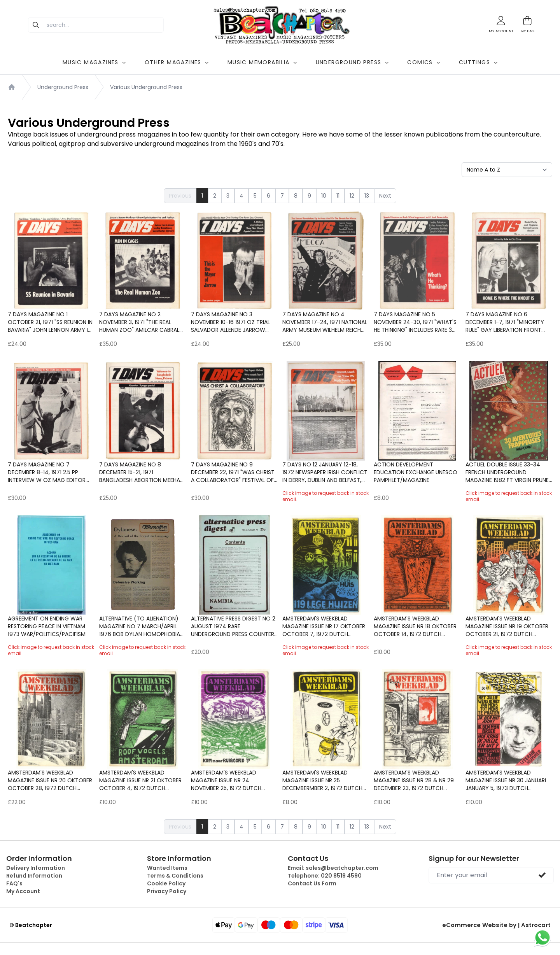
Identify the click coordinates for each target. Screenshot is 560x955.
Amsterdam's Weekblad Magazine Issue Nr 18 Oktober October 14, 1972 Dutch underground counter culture (415, 626)
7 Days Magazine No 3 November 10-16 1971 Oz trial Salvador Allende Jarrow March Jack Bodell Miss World (230, 322)
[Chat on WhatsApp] (542, 937)
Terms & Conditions (175, 876)
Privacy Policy (167, 891)
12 (352, 196)
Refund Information (34, 876)
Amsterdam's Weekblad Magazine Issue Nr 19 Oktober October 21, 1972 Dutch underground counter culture (507, 626)
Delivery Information (36, 868)
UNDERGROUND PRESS (352, 62)
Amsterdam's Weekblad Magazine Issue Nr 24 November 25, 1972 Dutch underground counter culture (226, 780)
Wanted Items (167, 868)
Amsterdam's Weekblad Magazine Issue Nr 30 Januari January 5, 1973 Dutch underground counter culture (506, 780)
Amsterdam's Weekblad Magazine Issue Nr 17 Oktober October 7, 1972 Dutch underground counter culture (324, 626)
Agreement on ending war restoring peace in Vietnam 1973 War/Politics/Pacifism (47, 626)
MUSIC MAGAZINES (94, 62)
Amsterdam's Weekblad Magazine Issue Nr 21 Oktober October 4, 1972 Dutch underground (140, 780)
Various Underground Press (146, 87)
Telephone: (325, 876)
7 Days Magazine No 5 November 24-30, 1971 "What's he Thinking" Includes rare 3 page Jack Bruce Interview (415, 322)
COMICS (423, 62)
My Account (23, 891)
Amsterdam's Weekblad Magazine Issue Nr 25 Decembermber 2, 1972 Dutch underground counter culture (322, 780)
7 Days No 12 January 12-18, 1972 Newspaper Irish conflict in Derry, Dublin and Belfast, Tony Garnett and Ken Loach (325, 472)
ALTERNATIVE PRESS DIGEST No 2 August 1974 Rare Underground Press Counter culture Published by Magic (233, 626)
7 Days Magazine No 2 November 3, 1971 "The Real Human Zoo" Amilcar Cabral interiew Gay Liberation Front (142, 322)
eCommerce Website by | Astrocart (500, 925)
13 (367, 196)
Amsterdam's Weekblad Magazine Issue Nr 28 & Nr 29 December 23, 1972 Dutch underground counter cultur (414, 780)
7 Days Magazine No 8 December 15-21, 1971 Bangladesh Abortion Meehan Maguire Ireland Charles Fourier (141, 472)
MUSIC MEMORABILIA (262, 62)
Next (385, 196)
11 (338, 196)
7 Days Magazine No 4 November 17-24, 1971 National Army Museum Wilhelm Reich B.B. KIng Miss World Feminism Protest (325, 322)
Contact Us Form (312, 883)
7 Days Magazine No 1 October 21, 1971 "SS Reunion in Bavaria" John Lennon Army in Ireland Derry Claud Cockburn (50, 322)
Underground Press (63, 87)
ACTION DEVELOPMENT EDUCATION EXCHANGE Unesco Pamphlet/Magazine (416, 472)
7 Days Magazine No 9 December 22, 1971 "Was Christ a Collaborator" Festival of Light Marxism (233, 472)
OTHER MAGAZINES (177, 62)
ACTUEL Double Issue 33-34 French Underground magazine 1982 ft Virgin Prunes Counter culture (509, 472)
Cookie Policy (166, 883)
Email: (333, 868)
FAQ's (14, 883)
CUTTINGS (478, 62)
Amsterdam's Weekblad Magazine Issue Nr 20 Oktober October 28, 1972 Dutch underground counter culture (50, 780)
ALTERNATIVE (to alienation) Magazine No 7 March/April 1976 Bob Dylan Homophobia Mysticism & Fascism (140, 626)
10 (324, 196)
